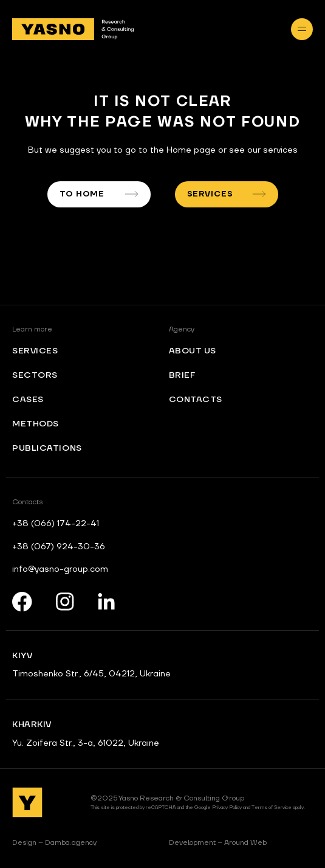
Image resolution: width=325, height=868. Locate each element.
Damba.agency (54, 843)
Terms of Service (272, 807)
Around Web (218, 843)
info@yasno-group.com (60, 569)
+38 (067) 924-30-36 (59, 547)
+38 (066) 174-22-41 (56, 524)
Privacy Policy (227, 807)
